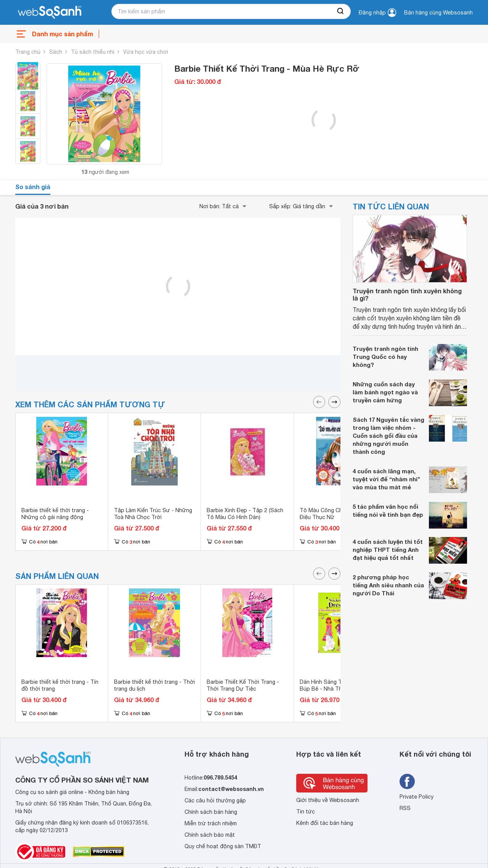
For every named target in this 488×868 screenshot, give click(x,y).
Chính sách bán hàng (211, 812)
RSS (405, 808)
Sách (56, 52)
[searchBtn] (341, 11)
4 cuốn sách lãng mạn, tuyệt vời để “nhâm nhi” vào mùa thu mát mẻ (386, 479)
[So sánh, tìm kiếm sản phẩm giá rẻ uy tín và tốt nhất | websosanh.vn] (50, 13)
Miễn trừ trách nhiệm (211, 823)
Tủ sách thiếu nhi (93, 52)
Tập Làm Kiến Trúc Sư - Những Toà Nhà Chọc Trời (153, 514)
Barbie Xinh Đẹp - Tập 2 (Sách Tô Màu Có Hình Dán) (245, 514)
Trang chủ (28, 52)
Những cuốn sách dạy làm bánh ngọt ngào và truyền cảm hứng (385, 392)
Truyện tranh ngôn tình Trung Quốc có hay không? (385, 357)
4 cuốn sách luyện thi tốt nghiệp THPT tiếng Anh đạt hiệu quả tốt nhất (388, 550)
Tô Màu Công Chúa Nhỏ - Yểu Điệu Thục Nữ (337, 514)
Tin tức (306, 812)
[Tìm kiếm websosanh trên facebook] (407, 781)
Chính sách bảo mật (210, 835)
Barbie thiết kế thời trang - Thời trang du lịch (154, 685)
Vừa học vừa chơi (146, 52)
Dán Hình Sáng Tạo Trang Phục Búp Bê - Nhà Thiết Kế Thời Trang (339, 689)
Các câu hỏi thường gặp (215, 800)
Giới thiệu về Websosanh (328, 800)
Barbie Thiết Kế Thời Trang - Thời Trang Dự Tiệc (243, 685)
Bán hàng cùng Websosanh (438, 13)
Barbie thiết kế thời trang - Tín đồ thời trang (60, 685)
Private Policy (417, 797)
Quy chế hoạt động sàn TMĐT (223, 846)
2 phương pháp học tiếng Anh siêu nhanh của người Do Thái (388, 585)
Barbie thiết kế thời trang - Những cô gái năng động (55, 514)
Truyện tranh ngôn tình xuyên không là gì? (407, 294)
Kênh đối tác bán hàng (325, 823)
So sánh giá (33, 187)
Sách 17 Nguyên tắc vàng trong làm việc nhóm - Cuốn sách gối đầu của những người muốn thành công (388, 436)
